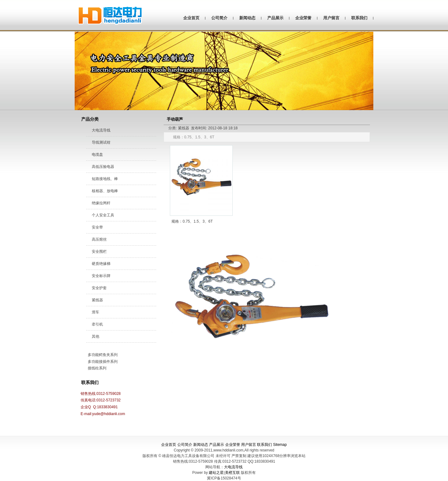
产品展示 (275, 18)
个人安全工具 (103, 215)
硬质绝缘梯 (101, 264)
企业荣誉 (303, 18)
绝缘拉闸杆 (101, 203)
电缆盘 (97, 155)
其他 (96, 336)
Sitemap (280, 445)
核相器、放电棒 (105, 191)
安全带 (97, 227)
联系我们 (359, 18)
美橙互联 (232, 473)
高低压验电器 (103, 167)
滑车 (96, 312)
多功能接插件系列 (103, 362)
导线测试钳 (101, 142)
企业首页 (191, 18)
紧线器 (97, 300)
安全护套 (99, 288)
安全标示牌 (101, 276)
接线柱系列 (97, 368)
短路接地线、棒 (105, 179)
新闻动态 (247, 18)
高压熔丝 (99, 239)
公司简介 (219, 18)
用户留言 (331, 18)
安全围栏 (99, 252)
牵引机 (97, 324)
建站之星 (216, 473)
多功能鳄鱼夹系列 (103, 355)
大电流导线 (101, 130)
